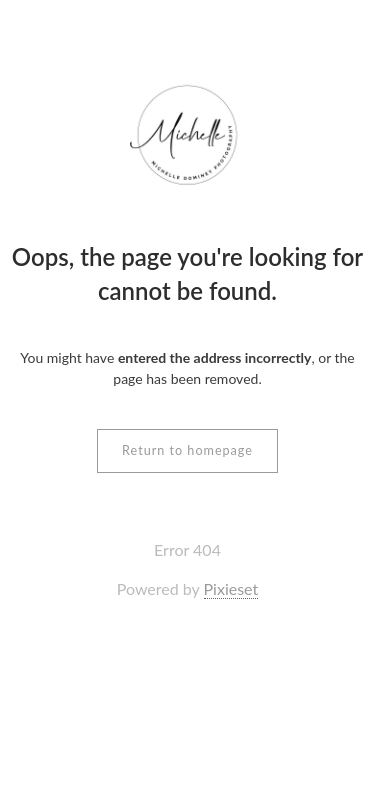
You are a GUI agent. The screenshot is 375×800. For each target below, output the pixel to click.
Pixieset (231, 588)
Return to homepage (187, 450)
